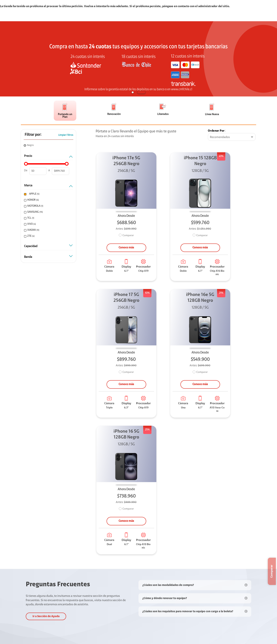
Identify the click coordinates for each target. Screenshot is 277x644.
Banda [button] (48, 258)
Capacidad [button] (48, 247)
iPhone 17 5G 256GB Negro (126, 298)
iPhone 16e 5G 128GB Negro (200, 298)
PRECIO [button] (48, 157)
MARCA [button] (48, 187)
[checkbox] (48, 194)
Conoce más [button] (126, 248)
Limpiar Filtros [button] (66, 135)
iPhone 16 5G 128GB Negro (126, 434)
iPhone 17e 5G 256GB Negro (126, 161)
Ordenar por (216, 131)
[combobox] (232, 137)
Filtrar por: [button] (33, 135)
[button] (133, 92)
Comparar (128, 236)
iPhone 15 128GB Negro (200, 161)
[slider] (26, 164)
